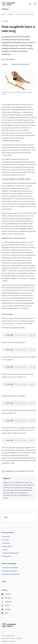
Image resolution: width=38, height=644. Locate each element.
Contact (12, 638)
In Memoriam (7, 556)
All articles (11, 14)
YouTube (6, 609)
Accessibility (19, 638)
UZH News (5, 9)
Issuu (5, 613)
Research (5, 64)
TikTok (6, 605)
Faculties (6, 540)
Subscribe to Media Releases (12, 574)
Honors (5, 550)
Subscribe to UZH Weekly (11, 568)
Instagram (7, 598)
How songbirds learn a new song (25, 14)
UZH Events (7, 543)
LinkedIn (6, 594)
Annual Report (7, 547)
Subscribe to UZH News (10, 571)
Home (3, 14)
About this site (5, 638)
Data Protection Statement (8, 641)
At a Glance (6, 537)
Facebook (7, 602)
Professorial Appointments (11, 553)
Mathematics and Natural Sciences (20, 64)
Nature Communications (12, 141)
